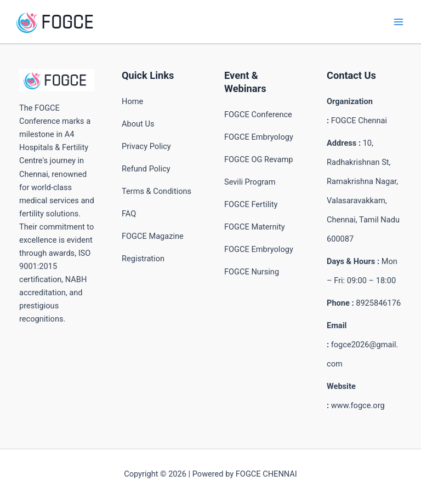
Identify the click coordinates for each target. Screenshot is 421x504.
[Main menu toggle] (399, 22)
